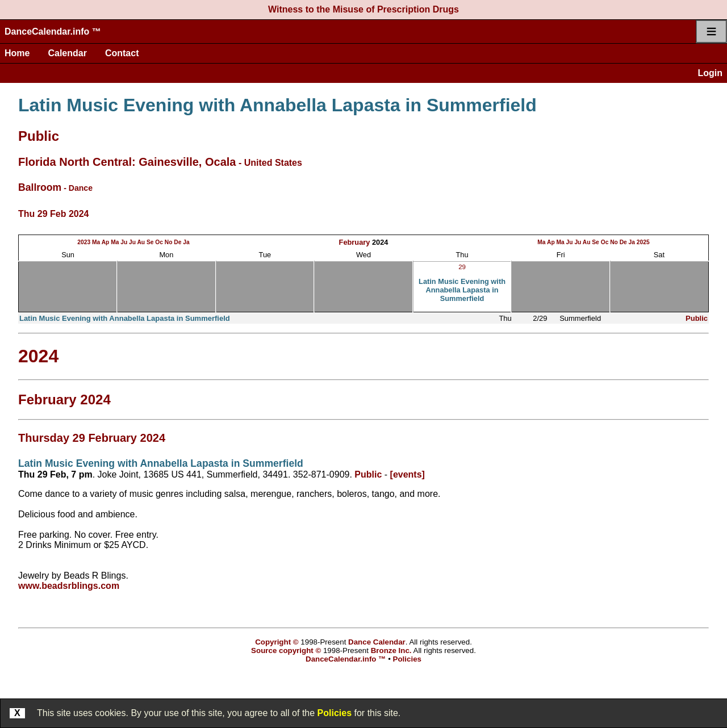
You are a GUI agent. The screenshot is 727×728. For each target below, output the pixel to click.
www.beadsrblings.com (69, 586)
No (169, 242)
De (177, 242)
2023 (84, 242)
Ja (186, 242)
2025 (643, 242)
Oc (159, 242)
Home (17, 53)
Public (39, 136)
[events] (408, 474)
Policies (335, 713)
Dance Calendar (377, 642)
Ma (96, 242)
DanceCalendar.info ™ (53, 32)
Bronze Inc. (391, 650)
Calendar (67, 53)
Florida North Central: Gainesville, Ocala (127, 162)
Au (141, 242)
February (355, 242)
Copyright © (277, 642)
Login (710, 73)
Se (150, 242)
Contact (122, 53)
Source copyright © (286, 650)
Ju (124, 242)
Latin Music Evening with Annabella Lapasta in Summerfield (277, 105)
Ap (106, 242)
